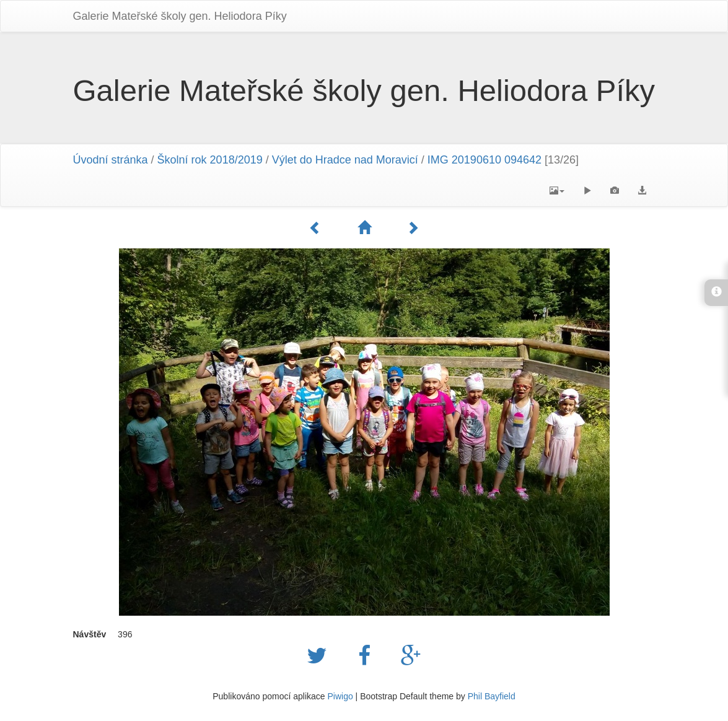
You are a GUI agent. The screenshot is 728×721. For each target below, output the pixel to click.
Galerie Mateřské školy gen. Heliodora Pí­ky (180, 16)
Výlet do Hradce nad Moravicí (345, 160)
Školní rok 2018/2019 (210, 160)
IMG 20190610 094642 (485, 160)
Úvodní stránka (111, 160)
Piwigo (340, 696)
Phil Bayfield (492, 696)
